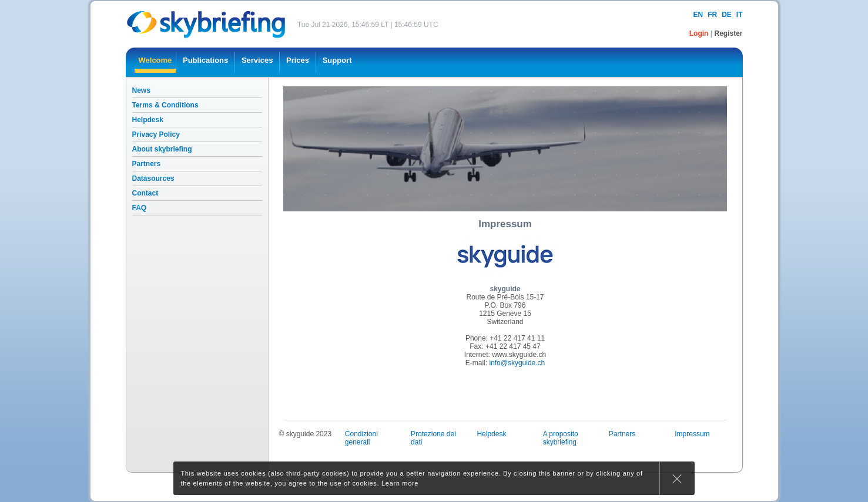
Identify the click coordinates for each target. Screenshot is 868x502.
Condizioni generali (361, 438)
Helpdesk (148, 120)
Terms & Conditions (165, 105)
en (698, 15)
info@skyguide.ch (517, 363)
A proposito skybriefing (561, 438)
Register (728, 33)
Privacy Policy (156, 134)
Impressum (692, 434)
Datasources (153, 178)
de (727, 15)
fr (712, 15)
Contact (145, 193)
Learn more (400, 483)
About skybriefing (162, 149)
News (141, 90)
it (740, 15)
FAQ (140, 208)
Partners (147, 164)
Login (700, 33)
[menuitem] (155, 62)
